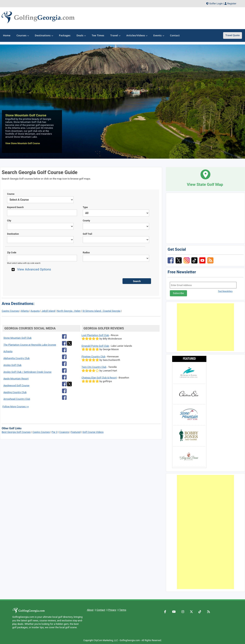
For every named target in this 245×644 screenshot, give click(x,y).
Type (85, 207)
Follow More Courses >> (16, 407)
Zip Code (12, 253)
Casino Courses (10, 311)
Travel (115, 35)
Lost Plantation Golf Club (95, 335)
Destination (13, 234)
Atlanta (25, 311)
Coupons (64, 432)
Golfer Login (216, 4)
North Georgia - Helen (69, 311)
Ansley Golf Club (12, 365)
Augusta (35, 311)
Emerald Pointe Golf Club (95, 346)
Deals (81, 35)
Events (159, 35)
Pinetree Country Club (93, 357)
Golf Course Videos (93, 432)
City (9, 221)
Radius (86, 253)
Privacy (112, 610)
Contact (101, 610)
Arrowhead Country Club (17, 399)
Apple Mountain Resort (16, 379)
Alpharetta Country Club (17, 358)
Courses (23, 35)
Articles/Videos (137, 35)
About (90, 610)
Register (232, 4)
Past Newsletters (225, 291)
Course (11, 194)
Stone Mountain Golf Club (17, 338)
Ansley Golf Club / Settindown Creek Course (27, 372)
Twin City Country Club (94, 367)
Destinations (44, 35)
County (86, 221)
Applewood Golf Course (16, 385)
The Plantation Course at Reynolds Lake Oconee (30, 345)
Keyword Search (15, 207)
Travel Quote (233, 35)
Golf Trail (87, 234)
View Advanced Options (34, 269)
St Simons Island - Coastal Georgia (101, 311)
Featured (76, 432)
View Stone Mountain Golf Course (23, 143)
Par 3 (55, 432)
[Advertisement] (205, 327)
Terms (123, 610)
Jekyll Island (48, 311)
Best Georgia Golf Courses (16, 432)
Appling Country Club (15, 392)
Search (137, 281)
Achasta (8, 351)
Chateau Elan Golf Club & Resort (99, 378)
